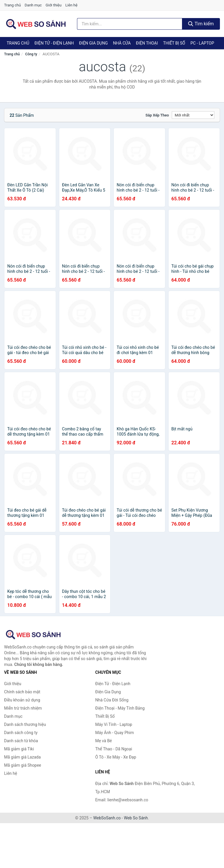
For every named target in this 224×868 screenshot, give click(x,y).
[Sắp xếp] (193, 115)
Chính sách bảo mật (22, 692)
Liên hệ (71, 5)
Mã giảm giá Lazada (22, 757)
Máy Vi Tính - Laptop (114, 724)
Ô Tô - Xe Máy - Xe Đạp (116, 757)
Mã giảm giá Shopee (23, 765)
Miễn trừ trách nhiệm (23, 708)
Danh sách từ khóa (21, 741)
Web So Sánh (136, 818)
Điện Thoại (147, 43)
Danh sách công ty (21, 733)
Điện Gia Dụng (93, 43)
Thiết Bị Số (174, 43)
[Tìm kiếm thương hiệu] (130, 24)
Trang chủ (12, 5)
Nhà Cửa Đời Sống (112, 700)
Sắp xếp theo (157, 115)
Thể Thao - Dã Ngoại (114, 749)
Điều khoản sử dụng (22, 700)
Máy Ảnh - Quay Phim (115, 733)
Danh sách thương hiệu (25, 724)
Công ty (31, 54)
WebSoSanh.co (107, 818)
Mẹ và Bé (104, 741)
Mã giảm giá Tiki (19, 749)
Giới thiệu (53, 5)
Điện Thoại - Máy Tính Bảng (120, 708)
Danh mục (33, 5)
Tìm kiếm (201, 24)
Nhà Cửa (122, 43)
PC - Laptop (202, 43)
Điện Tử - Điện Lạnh (54, 43)
